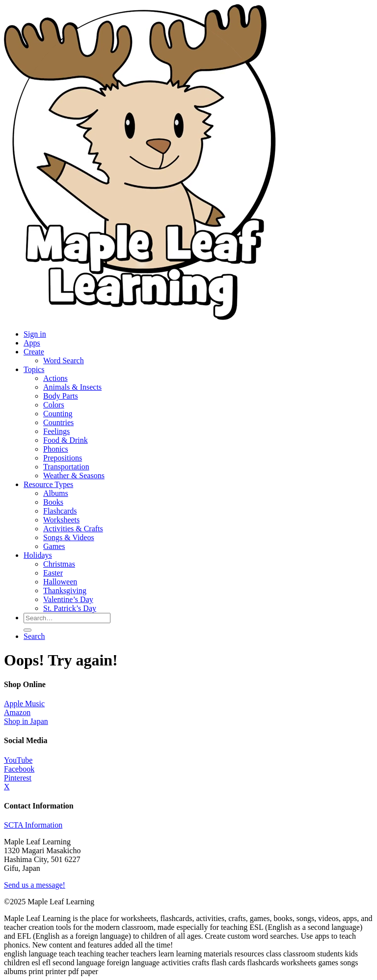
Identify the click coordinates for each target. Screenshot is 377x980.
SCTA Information (33, 825)
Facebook (19, 769)
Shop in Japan (26, 721)
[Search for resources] (67, 618)
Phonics (56, 449)
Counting (58, 414)
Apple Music (24, 704)
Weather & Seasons (74, 476)
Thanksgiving (65, 591)
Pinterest (18, 778)
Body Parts (61, 396)
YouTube (18, 760)
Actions (55, 378)
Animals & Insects (72, 387)
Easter (53, 573)
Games (54, 546)
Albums (56, 493)
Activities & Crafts (73, 529)
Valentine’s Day (68, 599)
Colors (54, 405)
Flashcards (60, 511)
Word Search (64, 360)
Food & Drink (66, 440)
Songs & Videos (69, 537)
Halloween (60, 582)
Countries (58, 422)
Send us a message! (35, 885)
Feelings (56, 431)
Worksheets (61, 520)
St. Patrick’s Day (70, 608)
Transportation (66, 467)
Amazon (17, 712)
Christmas (59, 564)
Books (53, 502)
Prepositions (63, 458)
